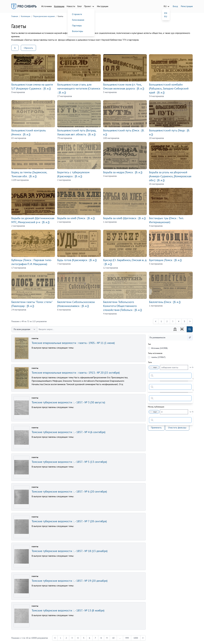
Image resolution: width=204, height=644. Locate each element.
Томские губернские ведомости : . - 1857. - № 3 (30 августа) (68, 402)
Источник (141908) (159, 348)
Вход (175, 6)
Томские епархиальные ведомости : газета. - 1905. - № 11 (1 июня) (73, 343)
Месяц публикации (156, 407)
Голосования (78, 20)
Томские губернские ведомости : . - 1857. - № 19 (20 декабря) (70, 581)
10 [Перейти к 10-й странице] (113, 638)
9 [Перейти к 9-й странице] (107, 638)
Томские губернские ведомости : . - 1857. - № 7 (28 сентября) (69, 521)
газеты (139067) (158, 357)
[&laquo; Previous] (156, 321)
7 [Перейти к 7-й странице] (95, 638)
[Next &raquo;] (190, 321)
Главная (15, 16)
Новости (71, 6)
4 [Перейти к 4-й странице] (179, 321)
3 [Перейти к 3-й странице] (72, 638)
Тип (149, 344)
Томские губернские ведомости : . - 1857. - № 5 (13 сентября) (69, 462)
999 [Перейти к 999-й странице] (127, 638)
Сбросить (28, 48)
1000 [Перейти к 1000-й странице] (136, 638)
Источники (46, 6)
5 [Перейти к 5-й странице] (184, 321)
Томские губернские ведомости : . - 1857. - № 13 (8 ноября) (68, 610)
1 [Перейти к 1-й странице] (161, 321)
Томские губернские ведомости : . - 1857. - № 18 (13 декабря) (70, 551)
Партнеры (77, 25)
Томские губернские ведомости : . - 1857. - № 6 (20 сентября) (69, 492)
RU (166, 16)
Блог (80, 6)
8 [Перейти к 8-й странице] (101, 638)
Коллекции (59, 6)
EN (166, 13)
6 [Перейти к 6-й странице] (90, 638)
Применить (156, 428)
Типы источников (155, 353)
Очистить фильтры (177, 428)
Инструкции (103, 6)
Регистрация (187, 6)
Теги (150, 362)
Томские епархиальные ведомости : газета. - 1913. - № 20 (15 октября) (76, 373)
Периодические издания (44, 16)
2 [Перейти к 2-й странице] (167, 321)
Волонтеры (77, 31)
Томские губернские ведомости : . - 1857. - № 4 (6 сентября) (68, 432)
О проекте (77, 14)
